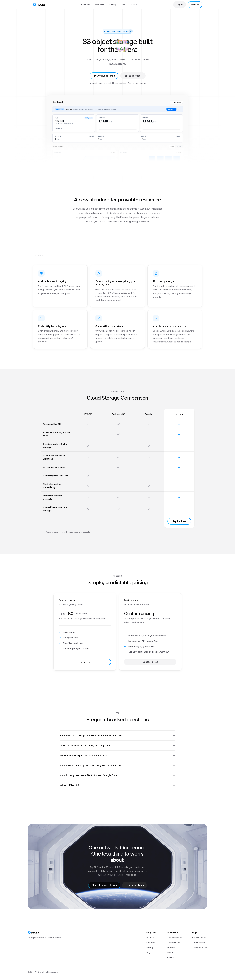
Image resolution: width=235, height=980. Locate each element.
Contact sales (174, 942)
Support (171, 947)
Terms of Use (199, 942)
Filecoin (171, 957)
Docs (133, 5)
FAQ (123, 5)
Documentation (175, 937)
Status (170, 952)
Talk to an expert (133, 76)
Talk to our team (135, 888)
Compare (100, 5)
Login (180, 5)
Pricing (113, 5)
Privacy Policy (199, 937)
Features (86, 5)
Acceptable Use (200, 947)
